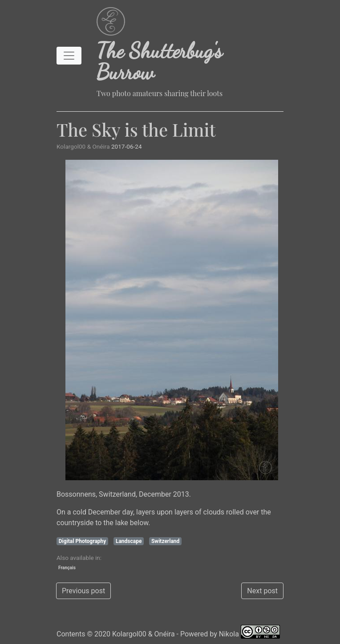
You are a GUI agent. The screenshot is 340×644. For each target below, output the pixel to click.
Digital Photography (83, 541)
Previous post (83, 591)
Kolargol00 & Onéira (144, 634)
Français (67, 568)
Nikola (229, 634)
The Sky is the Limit (136, 129)
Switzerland (165, 541)
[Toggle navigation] (69, 56)
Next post (262, 591)
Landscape (129, 541)
